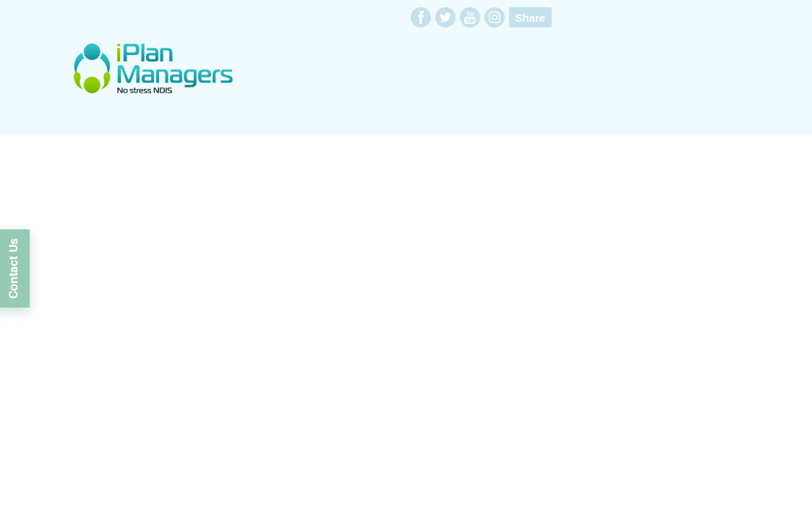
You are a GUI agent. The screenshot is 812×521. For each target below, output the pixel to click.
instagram (495, 17)
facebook (421, 17)
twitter (445, 17)
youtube (470, 17)
